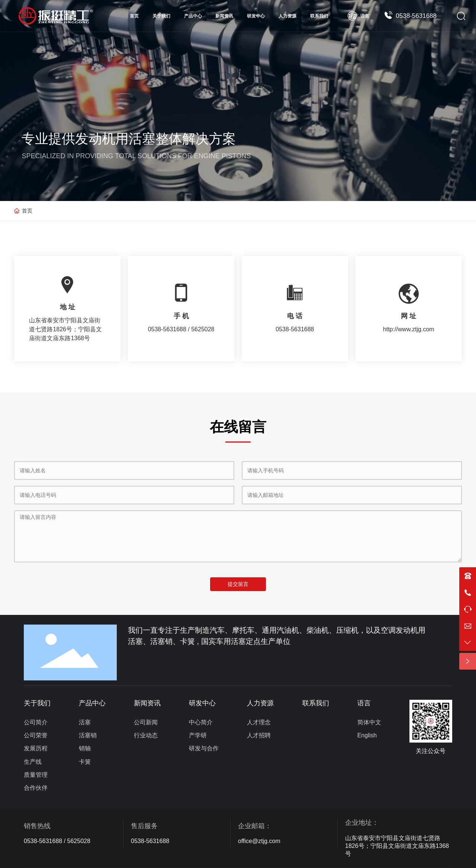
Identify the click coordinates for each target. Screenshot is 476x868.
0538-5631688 (416, 16)
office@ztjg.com (259, 841)
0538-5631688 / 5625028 (57, 841)
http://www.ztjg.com (409, 329)
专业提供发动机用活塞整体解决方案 (129, 139)
